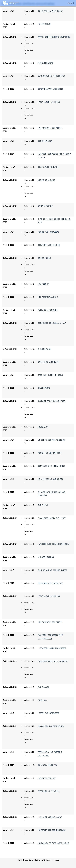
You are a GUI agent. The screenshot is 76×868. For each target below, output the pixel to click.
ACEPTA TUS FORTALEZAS (48, 713)
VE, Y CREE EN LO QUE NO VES (50, 479)
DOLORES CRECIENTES (47, 765)
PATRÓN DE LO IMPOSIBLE (49, 791)
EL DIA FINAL (43, 505)
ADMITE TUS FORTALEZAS (48, 232)
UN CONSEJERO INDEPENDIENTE (52, 440)
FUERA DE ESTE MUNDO (48, 310)
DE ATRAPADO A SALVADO (48, 167)
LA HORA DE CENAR (46, 557)
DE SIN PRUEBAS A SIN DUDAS (50, 11)
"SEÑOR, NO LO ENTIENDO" (50, 453)
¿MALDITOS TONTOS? (47, 778)
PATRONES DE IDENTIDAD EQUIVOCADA (54, 37)
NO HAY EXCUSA (44, 24)
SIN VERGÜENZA (45, 349)
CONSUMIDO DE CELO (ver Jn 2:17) (52, 323)
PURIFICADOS (43, 687)
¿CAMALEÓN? (43, 284)
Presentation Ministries (14, 3)
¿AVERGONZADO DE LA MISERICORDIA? (54, 544)
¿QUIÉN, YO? (43, 427)
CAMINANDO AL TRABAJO (48, 362)
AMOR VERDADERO (46, 63)
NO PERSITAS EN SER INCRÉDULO (52, 830)
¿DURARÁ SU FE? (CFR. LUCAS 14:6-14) (53, 843)
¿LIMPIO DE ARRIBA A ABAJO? (50, 817)
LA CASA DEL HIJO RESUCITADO (51, 726)
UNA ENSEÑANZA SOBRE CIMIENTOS (53, 661)
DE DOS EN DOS (44, 258)
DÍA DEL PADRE (44, 388)
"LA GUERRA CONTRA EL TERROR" (52, 518)
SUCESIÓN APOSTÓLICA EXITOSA (51, 401)
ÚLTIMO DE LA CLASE (46, 180)
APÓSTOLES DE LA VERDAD (49, 102)
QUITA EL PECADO (45, 206)
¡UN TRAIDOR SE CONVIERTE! (50, 128)
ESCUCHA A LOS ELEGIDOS (49, 245)
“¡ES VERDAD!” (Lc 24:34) (48, 297)
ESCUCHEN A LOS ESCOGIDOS (50, 583)
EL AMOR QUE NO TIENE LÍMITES (51, 76)
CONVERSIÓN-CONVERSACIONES (51, 466)
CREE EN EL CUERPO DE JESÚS (51, 375)
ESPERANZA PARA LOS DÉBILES (51, 89)
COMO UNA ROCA (45, 141)
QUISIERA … (43, 700)
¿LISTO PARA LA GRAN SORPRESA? (52, 648)
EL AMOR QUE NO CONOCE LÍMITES (52, 570)
